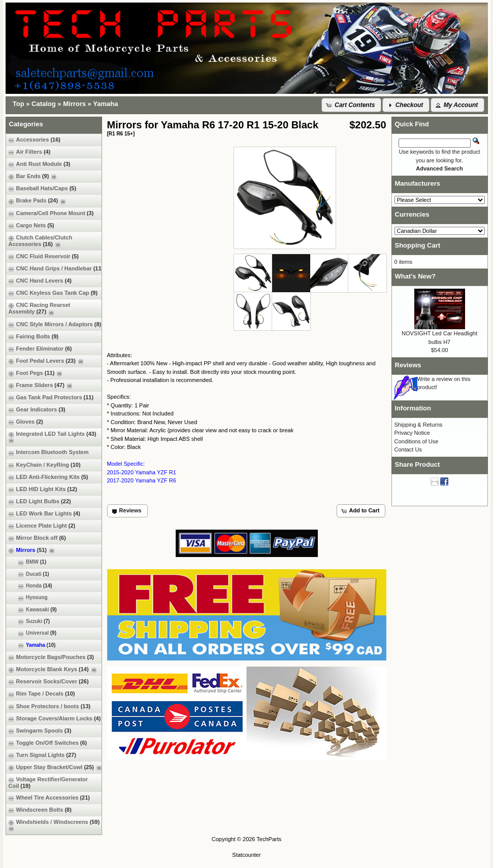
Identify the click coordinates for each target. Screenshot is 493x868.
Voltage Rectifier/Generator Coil (48, 783)
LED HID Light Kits (43, 489)
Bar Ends (33, 176)
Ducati (29, 574)
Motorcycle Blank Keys (53, 669)
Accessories (35, 140)
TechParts (269, 839)
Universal (33, 633)
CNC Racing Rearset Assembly (40, 308)
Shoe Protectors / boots (50, 706)
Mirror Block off (37, 538)
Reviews (408, 365)
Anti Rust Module (40, 164)
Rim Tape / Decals (42, 694)
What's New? (415, 276)
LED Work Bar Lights (44, 514)
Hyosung (28, 598)
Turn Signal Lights (42, 755)
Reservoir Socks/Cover (49, 682)
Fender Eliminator (40, 349)
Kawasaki (33, 610)
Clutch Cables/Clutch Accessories (41, 241)
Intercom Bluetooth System (49, 452)
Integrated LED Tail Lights (54, 437)
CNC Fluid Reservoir (44, 256)
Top (19, 104)
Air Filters (30, 152)
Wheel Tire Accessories (50, 798)
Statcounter (246, 855)
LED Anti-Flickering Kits (48, 477)
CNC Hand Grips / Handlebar (56, 269)
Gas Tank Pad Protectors (51, 397)
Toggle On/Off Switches (48, 743)
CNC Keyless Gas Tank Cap (53, 293)
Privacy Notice (412, 433)
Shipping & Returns (419, 425)
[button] (352, 105)
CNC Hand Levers (40, 281)
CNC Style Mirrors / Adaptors (55, 324)
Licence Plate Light (42, 526)
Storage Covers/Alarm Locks (55, 719)
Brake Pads (37, 201)
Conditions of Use (417, 441)
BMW (27, 562)
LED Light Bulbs (40, 501)
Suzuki (29, 621)
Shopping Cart (418, 245)
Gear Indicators (37, 410)
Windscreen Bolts (40, 810)
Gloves (26, 422)
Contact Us (408, 449)
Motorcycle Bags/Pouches (51, 657)
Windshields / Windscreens (56, 825)
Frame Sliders (40, 385)
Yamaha (105, 104)
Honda (30, 586)
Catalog (44, 104)
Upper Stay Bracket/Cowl (55, 767)
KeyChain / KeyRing (45, 465)
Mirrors (74, 104)
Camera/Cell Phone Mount (51, 213)
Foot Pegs (36, 373)
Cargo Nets (31, 225)
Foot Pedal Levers (46, 361)
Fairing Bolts (34, 337)
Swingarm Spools (40, 731)
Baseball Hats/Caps (43, 188)
